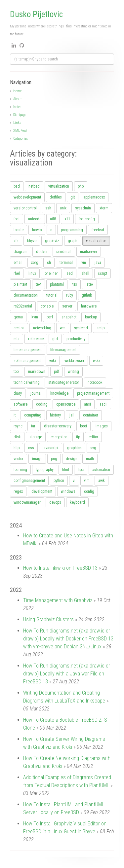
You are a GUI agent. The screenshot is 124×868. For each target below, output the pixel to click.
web (96, 361)
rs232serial (23, 306)
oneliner (51, 273)
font (17, 219)
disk (17, 437)
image (37, 459)
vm (84, 263)
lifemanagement (63, 350)
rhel (17, 273)
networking (42, 328)
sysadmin (83, 208)
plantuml (57, 284)
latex (89, 284)
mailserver (89, 252)
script (103, 273)
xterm (104, 208)
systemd (81, 328)
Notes (17, 107)
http (17, 448)
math (90, 459)
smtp (101, 328)
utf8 (53, 219)
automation (101, 470)
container (91, 415)
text (39, 284)
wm (63, 328)
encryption (59, 437)
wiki (53, 361)
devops (55, 502)
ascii (103, 404)
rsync (18, 426)
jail (72, 415)
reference (36, 339)
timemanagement (28, 350)
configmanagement (29, 481)
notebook (95, 382)
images (102, 426)
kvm (35, 317)
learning (20, 470)
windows (68, 491)
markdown (37, 372)
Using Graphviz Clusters (48, 619)
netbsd (34, 186)
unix (63, 208)
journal (36, 393)
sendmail (64, 252)
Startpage (20, 115)
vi (74, 481)
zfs (16, 241)
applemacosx (94, 197)
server (67, 306)
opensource (66, 404)
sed (70, 273)
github (87, 295)
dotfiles (56, 197)
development (42, 491)
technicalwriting (27, 382)
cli (49, 263)
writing (73, 372)
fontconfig (87, 219)
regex (18, 491)
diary (18, 393)
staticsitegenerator (64, 382)
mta (17, 339)
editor (93, 437)
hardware (89, 306)
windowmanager (27, 502)
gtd (55, 339)
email (18, 263)
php (81, 186)
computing (33, 415)
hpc (81, 470)
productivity (76, 339)
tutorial (52, 295)
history (55, 415)
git (73, 197)
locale (19, 230)
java (98, 263)
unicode (35, 219)
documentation (26, 295)
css (31, 448)
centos (19, 328)
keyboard (77, 502)
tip (78, 437)
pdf (57, 372)
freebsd (98, 230)
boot (83, 426)
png (54, 459)
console (47, 306)
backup (91, 317)
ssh (48, 208)
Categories (21, 139)
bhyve (32, 241)
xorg (35, 263)
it (15, 415)
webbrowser (74, 361)
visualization (96, 241)
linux (32, 273)
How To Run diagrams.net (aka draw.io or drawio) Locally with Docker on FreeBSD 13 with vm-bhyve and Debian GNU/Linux (68, 639)
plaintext (20, 284)
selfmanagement (27, 361)
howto (37, 230)
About (17, 99)
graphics (74, 448)
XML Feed (20, 131)
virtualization (59, 186)
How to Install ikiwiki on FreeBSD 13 (60, 568)
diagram (21, 252)
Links (17, 123)
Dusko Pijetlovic (36, 14)
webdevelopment (27, 197)
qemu (18, 317)
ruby (70, 295)
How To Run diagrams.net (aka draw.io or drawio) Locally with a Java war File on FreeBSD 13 (67, 674)
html (66, 470)
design (72, 459)
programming (72, 230)
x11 (67, 219)
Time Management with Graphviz (58, 600)
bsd (17, 186)
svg (93, 448)
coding (42, 404)
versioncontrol (25, 208)
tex (75, 284)
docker (42, 252)
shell (85, 273)
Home (17, 91)
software (21, 404)
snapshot (69, 317)
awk (102, 481)
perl (50, 317)
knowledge (59, 393)
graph (73, 241)
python (59, 481)
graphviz (52, 241)
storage (36, 437)
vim (87, 481)
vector (19, 459)
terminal (66, 263)
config (89, 491)
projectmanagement (93, 393)
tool (17, 372)
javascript (51, 448)
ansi (87, 404)
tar (33, 426)
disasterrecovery (58, 426)
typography (45, 470)
